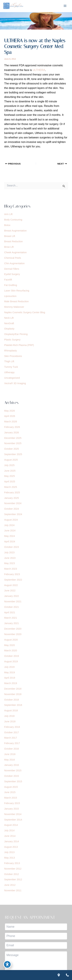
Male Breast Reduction (16, 301)
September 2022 (13, 580)
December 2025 (13, 438)
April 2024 (10, 542)
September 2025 (13, 454)
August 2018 (11, 710)
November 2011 (13, 890)
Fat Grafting (11, 285)
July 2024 (9, 525)
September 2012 (13, 879)
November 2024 (13, 503)
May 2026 (9, 411)
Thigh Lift (9, 361)
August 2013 (11, 847)
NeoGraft (9, 323)
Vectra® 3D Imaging (15, 383)
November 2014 (13, 814)
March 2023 (11, 569)
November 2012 (13, 869)
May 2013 (9, 858)
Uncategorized (12, 378)
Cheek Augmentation (15, 252)
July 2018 (9, 716)
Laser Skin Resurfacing (17, 291)
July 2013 (9, 852)
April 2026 (10, 416)
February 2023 (12, 574)
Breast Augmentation (15, 231)
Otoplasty (9, 329)
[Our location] (59, 975)
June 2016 (10, 754)
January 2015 (11, 809)
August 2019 (11, 661)
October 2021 (11, 607)
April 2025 (10, 482)
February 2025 (12, 492)
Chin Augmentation (14, 263)
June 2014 (10, 836)
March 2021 (11, 618)
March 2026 (11, 422)
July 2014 (9, 830)
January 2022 (11, 596)
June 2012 (10, 885)
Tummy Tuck (11, 367)
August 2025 (11, 460)
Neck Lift (9, 318)
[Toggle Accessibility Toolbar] (7, 964)
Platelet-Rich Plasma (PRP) (19, 345)
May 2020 (9, 645)
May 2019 (9, 672)
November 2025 (13, 443)
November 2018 (13, 694)
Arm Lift (8, 214)
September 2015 (13, 781)
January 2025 (11, 498)
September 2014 (13, 820)
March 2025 (11, 487)
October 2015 (11, 776)
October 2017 (11, 732)
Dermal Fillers (12, 269)
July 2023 (9, 552)
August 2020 (11, 640)
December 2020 (13, 629)
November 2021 (13, 601)
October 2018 (11, 700)
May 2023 (9, 563)
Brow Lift (9, 247)
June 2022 (10, 591)
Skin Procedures (13, 356)
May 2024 (9, 536)
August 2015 (11, 787)
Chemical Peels (13, 258)
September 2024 (13, 514)
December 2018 (13, 689)
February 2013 (12, 863)
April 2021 (10, 612)
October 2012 (11, 874)
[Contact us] (67, 975)
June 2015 (10, 792)
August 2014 (11, 825)
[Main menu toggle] (65, 6)
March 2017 (11, 738)
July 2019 (9, 667)
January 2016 (11, 765)
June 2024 (10, 531)
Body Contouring (13, 220)
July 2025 (9, 465)
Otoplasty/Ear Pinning (16, 334)
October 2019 (11, 656)
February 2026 (12, 427)
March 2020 (11, 651)
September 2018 (13, 705)
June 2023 (10, 558)
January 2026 (11, 433)
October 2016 (11, 749)
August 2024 (11, 520)
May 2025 (9, 476)
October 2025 (11, 449)
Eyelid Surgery (12, 274)
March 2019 (11, 683)
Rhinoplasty (10, 351)
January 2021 (11, 623)
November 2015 (13, 770)
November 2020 (13, 634)
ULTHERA (39, 70)
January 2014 (11, 841)
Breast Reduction (13, 241)
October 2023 (11, 547)
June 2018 (10, 721)
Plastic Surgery (12, 340)
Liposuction (10, 296)
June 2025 (10, 471)
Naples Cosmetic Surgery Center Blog (25, 312)
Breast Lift (10, 236)
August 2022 (11, 585)
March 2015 (11, 798)
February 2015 (12, 803)
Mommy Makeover (14, 307)
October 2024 (11, 509)
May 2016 (9, 760)
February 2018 (12, 727)
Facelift (8, 280)
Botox (7, 225)
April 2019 (10, 678)
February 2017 (12, 743)
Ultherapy (9, 372)
